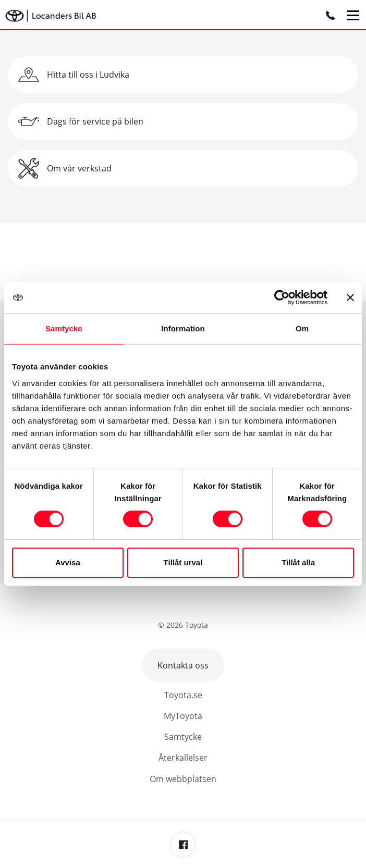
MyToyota (183, 716)
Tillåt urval (183, 562)
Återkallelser (183, 758)
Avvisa (68, 562)
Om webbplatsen (183, 779)
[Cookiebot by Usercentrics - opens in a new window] (282, 297)
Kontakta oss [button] (183, 665)
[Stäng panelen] (350, 297)
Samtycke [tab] (64, 328)
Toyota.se (183, 695)
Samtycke (183, 737)
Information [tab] (183, 328)
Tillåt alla (298, 562)
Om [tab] (302, 328)
